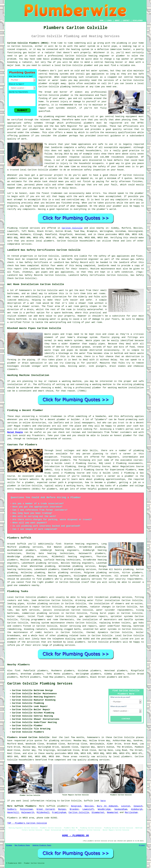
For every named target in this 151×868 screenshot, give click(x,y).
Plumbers (44, 71)
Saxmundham (121, 809)
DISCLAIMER (138, 21)
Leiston (126, 806)
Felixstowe (26, 809)
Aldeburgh (137, 809)
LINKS (109, 21)
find (17, 671)
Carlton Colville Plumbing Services (40, 684)
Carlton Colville (72, 228)
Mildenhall (43, 812)
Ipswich (138, 806)
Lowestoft (88, 809)
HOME (102, 21)
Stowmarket (98, 812)
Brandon (74, 809)
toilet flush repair (40, 616)
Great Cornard (46, 809)
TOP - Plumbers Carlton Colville (27, 823)
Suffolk (51, 806)
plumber (121, 56)
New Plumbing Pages (22, 845)
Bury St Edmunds (107, 806)
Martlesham (131, 812)
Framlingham (59, 812)
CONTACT (126, 21)
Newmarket (113, 812)
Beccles (89, 806)
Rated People (15, 432)
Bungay (62, 809)
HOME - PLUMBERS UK (75, 835)
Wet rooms (13, 297)
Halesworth (28, 812)
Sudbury (12, 809)
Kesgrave (76, 806)
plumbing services (35, 557)
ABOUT (117, 21)
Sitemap (9, 845)
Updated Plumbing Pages (42, 845)
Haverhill (13, 812)
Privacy (142, 845)
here (103, 801)
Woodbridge (104, 809)
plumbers (31, 550)
